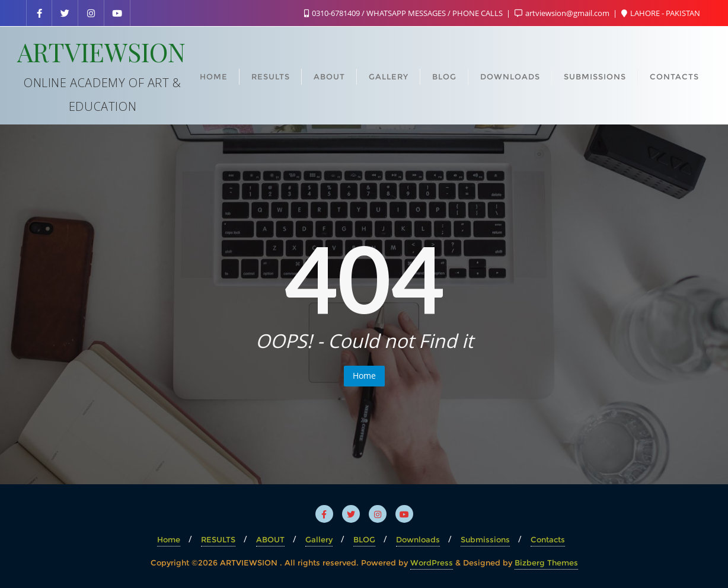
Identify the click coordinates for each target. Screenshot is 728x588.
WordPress (432, 563)
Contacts (548, 539)
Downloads (418, 539)
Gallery (319, 539)
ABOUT (270, 539)
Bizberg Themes (546, 563)
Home (364, 376)
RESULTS (218, 539)
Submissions (485, 539)
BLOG (364, 539)
